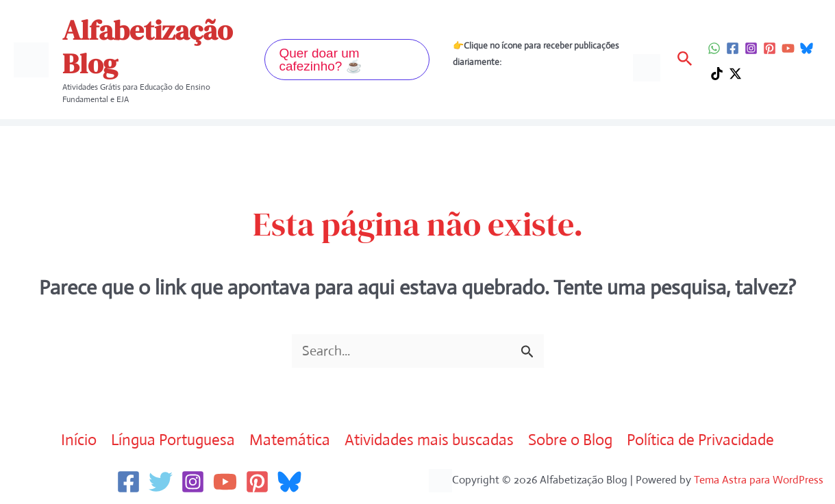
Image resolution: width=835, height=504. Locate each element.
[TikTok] (717, 74)
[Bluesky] (807, 48)
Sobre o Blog (572, 440)
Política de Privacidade (704, 440)
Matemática (289, 440)
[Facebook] (733, 48)
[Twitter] (161, 482)
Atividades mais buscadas (430, 440)
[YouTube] (788, 48)
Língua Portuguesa (171, 440)
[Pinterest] (770, 48)
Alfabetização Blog (147, 47)
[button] (347, 60)
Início (75, 440)
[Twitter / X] (735, 74)
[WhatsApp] (714, 48)
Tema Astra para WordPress (759, 480)
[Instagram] (751, 48)
